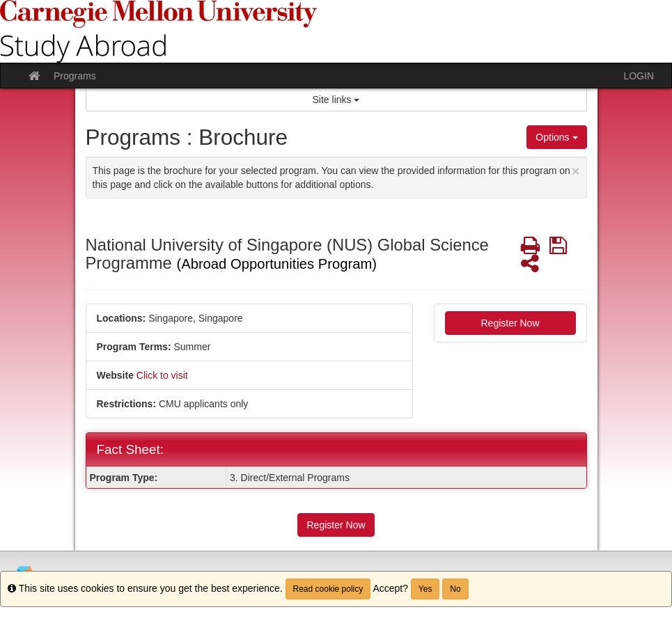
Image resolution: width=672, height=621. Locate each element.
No (455, 589)
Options (556, 137)
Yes (425, 589)
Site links (336, 100)
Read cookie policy (328, 589)
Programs (75, 76)
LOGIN (639, 76)
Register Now (510, 323)
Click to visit (162, 375)
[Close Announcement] (575, 171)
